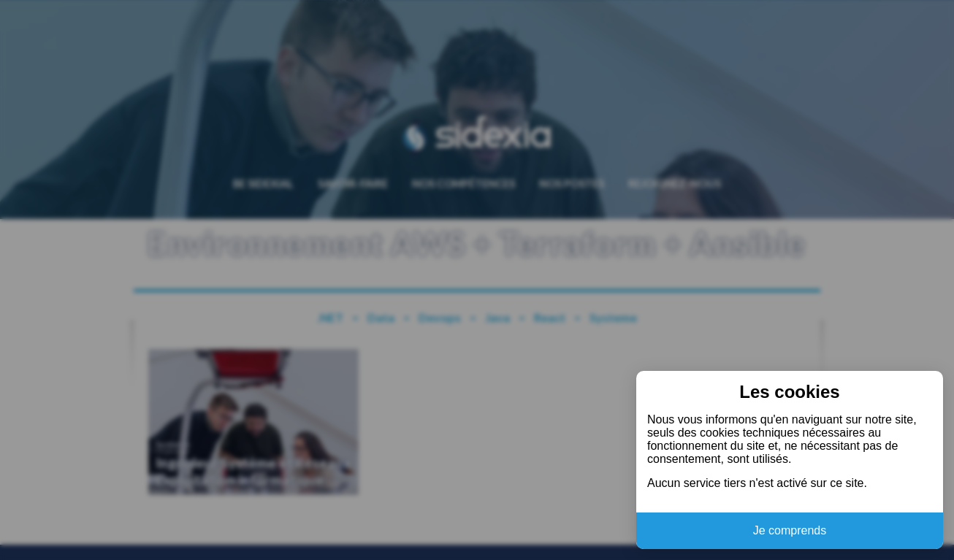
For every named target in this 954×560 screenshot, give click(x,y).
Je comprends (790, 530)
